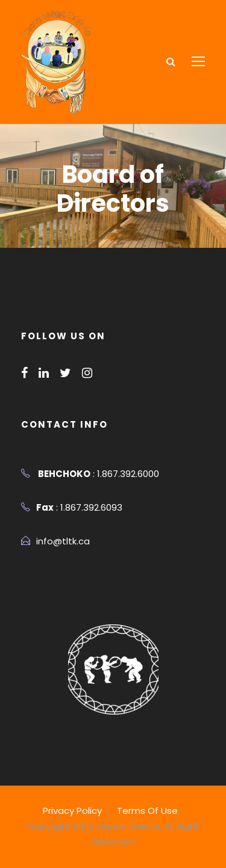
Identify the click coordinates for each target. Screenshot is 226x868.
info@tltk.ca (60, 541)
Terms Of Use (145, 811)
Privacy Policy (75, 811)
